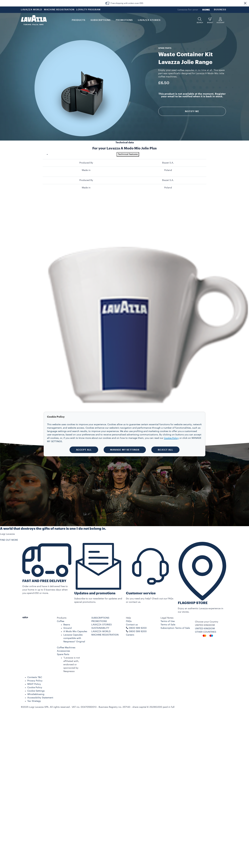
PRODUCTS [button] (79, 20)
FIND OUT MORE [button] (9, 540)
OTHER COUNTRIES (206, 632)
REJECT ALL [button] (165, 450)
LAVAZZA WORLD (31, 10)
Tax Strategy (34, 701)
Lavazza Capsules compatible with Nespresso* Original (74, 638)
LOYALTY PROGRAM (88, 10)
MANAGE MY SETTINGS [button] (125, 450)
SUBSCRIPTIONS (100, 618)
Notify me (192, 111)
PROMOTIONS (99, 621)
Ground (68, 628)
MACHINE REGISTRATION (59, 10)
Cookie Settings (36, 691)
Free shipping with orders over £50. (127, 3)
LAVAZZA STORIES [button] (149, 20)
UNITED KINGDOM (205, 629)
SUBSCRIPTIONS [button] (101, 20)
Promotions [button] (124, 20)
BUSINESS (220, 10)
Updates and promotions (95, 593)
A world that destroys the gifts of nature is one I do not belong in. (53, 529)
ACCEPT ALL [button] (84, 450)
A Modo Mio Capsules (75, 631)
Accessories (63, 651)
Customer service (141, 593)
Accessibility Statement (40, 698)
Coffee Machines (66, 648)
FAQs (129, 621)
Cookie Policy (35, 688)
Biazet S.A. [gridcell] (168, 163)
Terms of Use (168, 621)
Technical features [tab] (128, 154)
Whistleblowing (36, 694)
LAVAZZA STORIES (102, 625)
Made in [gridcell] (86, 170)
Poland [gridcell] (168, 170)
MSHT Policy (34, 684)
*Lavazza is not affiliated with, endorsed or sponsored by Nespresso (72, 665)
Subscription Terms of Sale (175, 628)
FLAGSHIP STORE (193, 603)
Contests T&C (35, 677)
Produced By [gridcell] (86, 163)
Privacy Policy (35, 681)
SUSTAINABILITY (100, 628)
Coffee (61, 621)
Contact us (132, 625)
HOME (206, 10)
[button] (245, 3)
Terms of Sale (168, 625)
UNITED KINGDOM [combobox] (205, 625)
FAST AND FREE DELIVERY (44, 581)
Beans (67, 625)
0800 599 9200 (138, 631)
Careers (130, 635)
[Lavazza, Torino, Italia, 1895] (34, 20)
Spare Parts (63, 654)
